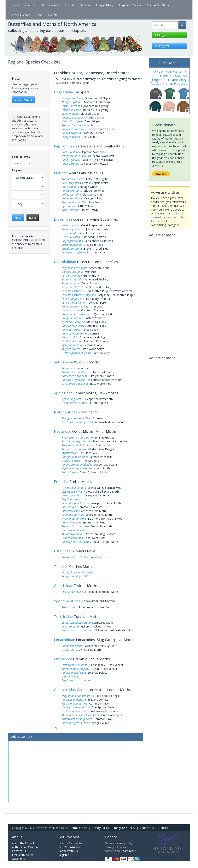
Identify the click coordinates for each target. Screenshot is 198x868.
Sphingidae (63, 393)
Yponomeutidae (67, 601)
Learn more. (129, 851)
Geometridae (65, 690)
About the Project (23, 843)
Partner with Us (68, 851)
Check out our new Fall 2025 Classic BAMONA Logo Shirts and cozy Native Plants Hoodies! (169, 78)
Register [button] (162, 46)
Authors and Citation (25, 847)
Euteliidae (62, 551)
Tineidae (61, 567)
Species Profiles (158, 5)
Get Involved (50, 5)
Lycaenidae (63, 219)
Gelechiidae (64, 586)
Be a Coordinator (69, 847)
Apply (18, 218)
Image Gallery (105, 5)
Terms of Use (79, 828)
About (30, 5)
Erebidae (61, 482)
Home (15, 5)
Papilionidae (64, 146)
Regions (85, 5)
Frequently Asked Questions (23, 857)
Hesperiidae (64, 92)
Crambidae (63, 659)
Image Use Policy (124, 828)
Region (17, 170)
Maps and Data (130, 5)
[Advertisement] (76, 771)
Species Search (21, 15)
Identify (70, 5)
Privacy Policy (100, 828)
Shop (39, 15)
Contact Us (147, 828)
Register (64, 855)
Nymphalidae (65, 262)
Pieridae (61, 173)
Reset (33, 218)
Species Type (21, 157)
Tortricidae (63, 616)
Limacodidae (64, 640)
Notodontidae (66, 412)
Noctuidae (63, 431)
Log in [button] (161, 35)
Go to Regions (23, 100)
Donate (53, 15)
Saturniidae (64, 362)
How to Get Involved (71, 843)
